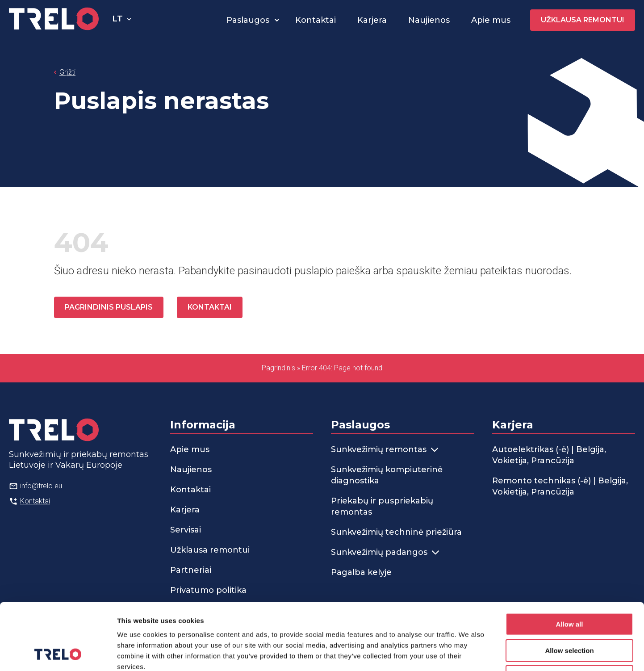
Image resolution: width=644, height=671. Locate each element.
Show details (469, 653)
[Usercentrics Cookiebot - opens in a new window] (58, 654)
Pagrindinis (278, 368)
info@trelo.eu (41, 486)
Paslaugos (248, 20)
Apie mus (491, 20)
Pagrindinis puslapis (109, 307)
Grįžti (67, 72)
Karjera (372, 20)
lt (117, 19)
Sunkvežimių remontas (385, 449)
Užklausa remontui (583, 20)
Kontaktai (316, 20)
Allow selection (569, 588)
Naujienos (429, 20)
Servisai (186, 530)
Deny (570, 614)
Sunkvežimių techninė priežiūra (396, 532)
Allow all (570, 562)
